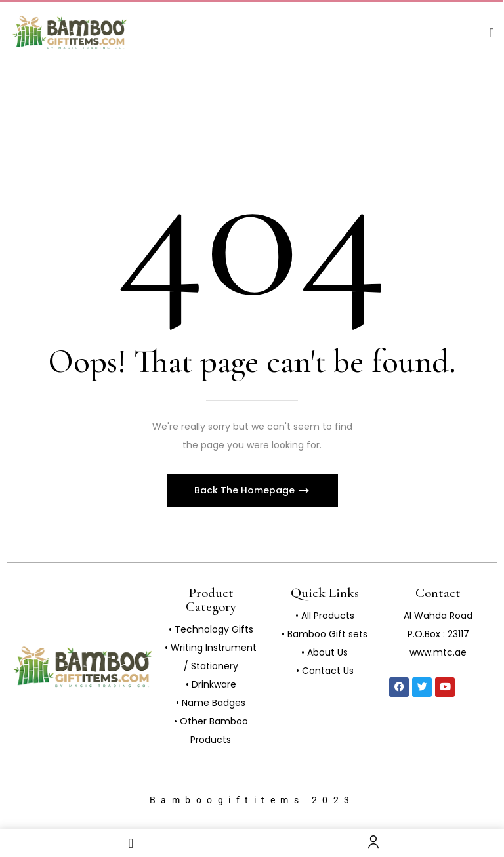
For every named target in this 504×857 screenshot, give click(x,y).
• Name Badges (211, 703)
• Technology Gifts (211, 629)
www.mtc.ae (438, 652)
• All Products (325, 616)
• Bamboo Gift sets (325, 634)
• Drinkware (211, 684)
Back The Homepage (246, 490)
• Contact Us (325, 671)
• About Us (325, 652)
